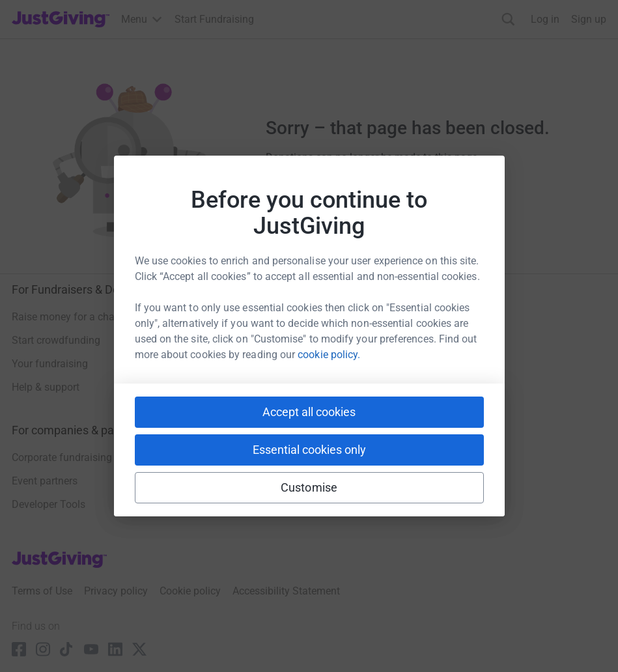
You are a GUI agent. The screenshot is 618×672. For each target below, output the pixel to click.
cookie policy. (329, 355)
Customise (309, 487)
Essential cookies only (309, 450)
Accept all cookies (309, 412)
